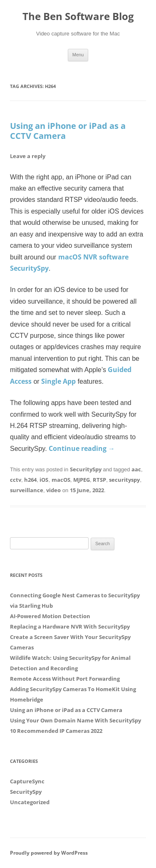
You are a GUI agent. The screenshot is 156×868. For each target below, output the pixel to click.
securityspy (124, 480)
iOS (44, 480)
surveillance (27, 490)
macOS (61, 480)
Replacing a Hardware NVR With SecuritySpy (70, 626)
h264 (30, 480)
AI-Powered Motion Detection (50, 616)
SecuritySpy (86, 469)
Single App (58, 381)
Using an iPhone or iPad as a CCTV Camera (68, 131)
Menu (78, 55)
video (53, 490)
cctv (16, 480)
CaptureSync (27, 781)
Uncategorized (30, 802)
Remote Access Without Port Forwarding (65, 679)
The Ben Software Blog (78, 16)
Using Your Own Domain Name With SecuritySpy (76, 720)
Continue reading (82, 448)
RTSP (99, 480)
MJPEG (82, 480)
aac (136, 469)
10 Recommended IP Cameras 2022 (56, 731)
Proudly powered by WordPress (49, 853)
